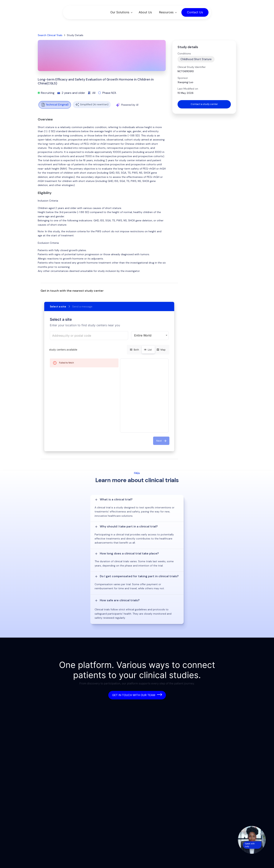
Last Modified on (188, 89)
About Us (145, 12)
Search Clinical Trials (50, 35)
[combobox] (89, 336)
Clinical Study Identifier (192, 67)
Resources (166, 12)
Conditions (184, 53)
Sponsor (183, 78)
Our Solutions (120, 12)
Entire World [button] (143, 335)
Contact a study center (204, 104)
